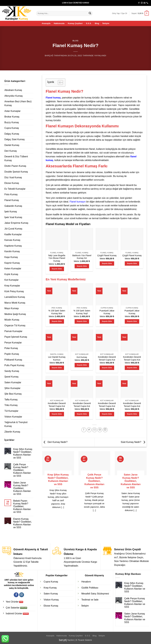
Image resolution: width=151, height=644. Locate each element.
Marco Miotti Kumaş (15, 303)
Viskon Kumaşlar (13, 417)
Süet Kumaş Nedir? (134, 442)
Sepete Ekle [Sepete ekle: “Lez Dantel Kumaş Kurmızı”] (57, 368)
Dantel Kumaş (12, 145)
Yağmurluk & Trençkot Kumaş (16, 424)
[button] (120, 13)
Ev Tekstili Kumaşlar (15, 189)
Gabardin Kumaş (13, 206)
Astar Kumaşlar (12, 111)
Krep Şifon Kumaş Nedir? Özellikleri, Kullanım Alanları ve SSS (23, 453)
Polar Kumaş (11, 348)
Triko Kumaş (11, 405)
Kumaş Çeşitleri (75, 23)
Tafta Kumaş (11, 400)
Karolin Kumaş (12, 251)
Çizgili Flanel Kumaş (107, 255)
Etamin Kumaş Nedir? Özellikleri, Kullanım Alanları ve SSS (22, 523)
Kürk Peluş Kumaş (14, 291)
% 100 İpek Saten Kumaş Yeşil (82, 312)
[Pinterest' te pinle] (100, 430)
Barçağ (49, 56)
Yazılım (71, 640)
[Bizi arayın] (147, 3)
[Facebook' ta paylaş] (84, 430)
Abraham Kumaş (13, 90)
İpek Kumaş (11, 212)
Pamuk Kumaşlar (13, 331)
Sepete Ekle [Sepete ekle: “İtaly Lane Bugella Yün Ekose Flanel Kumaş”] (57, 269)
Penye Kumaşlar (13, 343)
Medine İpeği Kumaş (15, 314)
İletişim (106, 23)
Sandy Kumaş (12, 371)
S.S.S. (89, 23)
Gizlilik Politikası (90, 588)
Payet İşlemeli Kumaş (16, 337)
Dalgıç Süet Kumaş (15, 139)
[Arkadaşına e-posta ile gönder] (94, 430)
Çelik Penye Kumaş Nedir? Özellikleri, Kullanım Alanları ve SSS (22, 470)
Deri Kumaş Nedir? (55, 442)
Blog (97, 23)
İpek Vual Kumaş (13, 217)
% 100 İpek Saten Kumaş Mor (57, 312)
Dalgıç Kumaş (12, 134)
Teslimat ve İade (90, 600)
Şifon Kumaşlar (12, 388)
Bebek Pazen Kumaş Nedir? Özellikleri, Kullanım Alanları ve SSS (22, 506)
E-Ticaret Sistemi (84, 640)
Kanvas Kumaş (12, 240)
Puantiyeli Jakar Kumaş (107, 312)
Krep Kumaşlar (12, 286)
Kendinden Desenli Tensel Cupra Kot (107, 358)
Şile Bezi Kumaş (13, 394)
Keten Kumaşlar (13, 269)
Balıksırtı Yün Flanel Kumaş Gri (82, 257)
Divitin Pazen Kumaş (15, 166)
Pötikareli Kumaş (13, 360)
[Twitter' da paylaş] (89, 430)
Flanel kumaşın (78, 202)
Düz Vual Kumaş (13, 177)
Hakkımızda (59, 23)
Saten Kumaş (51, 594)
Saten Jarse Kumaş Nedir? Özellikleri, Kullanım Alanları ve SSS (22, 488)
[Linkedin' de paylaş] (105, 430)
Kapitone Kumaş (13, 246)
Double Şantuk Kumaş (16, 172)
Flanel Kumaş (12, 200)
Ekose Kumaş (12, 183)
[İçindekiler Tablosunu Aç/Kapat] (59, 82)
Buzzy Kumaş (12, 122)
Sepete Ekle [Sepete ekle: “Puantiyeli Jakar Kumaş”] (107, 321)
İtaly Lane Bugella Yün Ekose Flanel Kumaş (57, 258)
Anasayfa (46, 23)
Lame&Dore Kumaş (15, 297)
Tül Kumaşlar (11, 411)
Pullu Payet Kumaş (14, 365)
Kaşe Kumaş (11, 257)
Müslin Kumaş (12, 320)
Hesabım (86, 582)
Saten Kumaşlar (13, 382)
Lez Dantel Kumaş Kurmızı (57, 358)
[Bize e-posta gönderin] (145, 3)
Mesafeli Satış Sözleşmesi (95, 594)
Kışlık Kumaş (11, 274)
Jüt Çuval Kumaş (13, 229)
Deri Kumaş (11, 151)
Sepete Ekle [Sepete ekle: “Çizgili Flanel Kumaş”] (107, 263)
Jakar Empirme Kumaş (16, 223)
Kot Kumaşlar (12, 280)
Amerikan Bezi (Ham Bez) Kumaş (18, 103)
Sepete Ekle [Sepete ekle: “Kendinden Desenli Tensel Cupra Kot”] (107, 368)
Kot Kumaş (82, 357)
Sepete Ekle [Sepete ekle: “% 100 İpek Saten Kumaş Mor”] (57, 321)
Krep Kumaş (50, 588)
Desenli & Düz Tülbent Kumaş (16, 158)
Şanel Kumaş (11, 377)
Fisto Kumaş (11, 194)
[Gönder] (90, 13)
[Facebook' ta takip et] (139, 3)
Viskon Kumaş (51, 600)
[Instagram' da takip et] (142, 3)
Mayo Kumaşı (12, 308)
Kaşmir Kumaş (12, 263)
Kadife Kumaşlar (13, 234)
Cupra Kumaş (12, 128)
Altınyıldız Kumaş (14, 96)
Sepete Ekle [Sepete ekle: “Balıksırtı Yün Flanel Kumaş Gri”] (82, 266)
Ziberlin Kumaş (12, 432)
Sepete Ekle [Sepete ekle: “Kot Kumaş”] (82, 365)
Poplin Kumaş (12, 354)
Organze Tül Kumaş (15, 325)
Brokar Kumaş (12, 117)
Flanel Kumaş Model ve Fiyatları (68, 224)
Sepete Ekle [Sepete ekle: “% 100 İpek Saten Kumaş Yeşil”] (82, 321)
